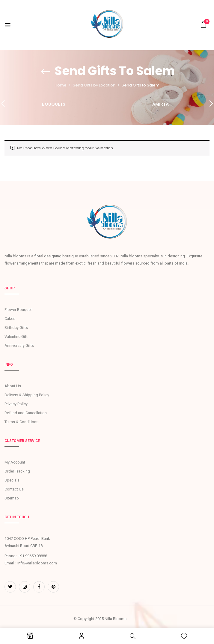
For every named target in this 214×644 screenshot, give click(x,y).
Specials (12, 480)
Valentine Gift (16, 337)
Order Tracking (17, 471)
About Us (13, 386)
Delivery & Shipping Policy (27, 395)
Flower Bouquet (18, 310)
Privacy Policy (16, 404)
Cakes (10, 319)
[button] (204, 25)
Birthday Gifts (16, 328)
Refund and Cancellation (26, 413)
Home (61, 85)
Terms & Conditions (21, 422)
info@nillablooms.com (37, 563)
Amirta (160, 104)
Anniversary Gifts (19, 345)
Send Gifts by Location (94, 85)
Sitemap (12, 498)
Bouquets (54, 104)
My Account (15, 462)
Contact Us (14, 489)
